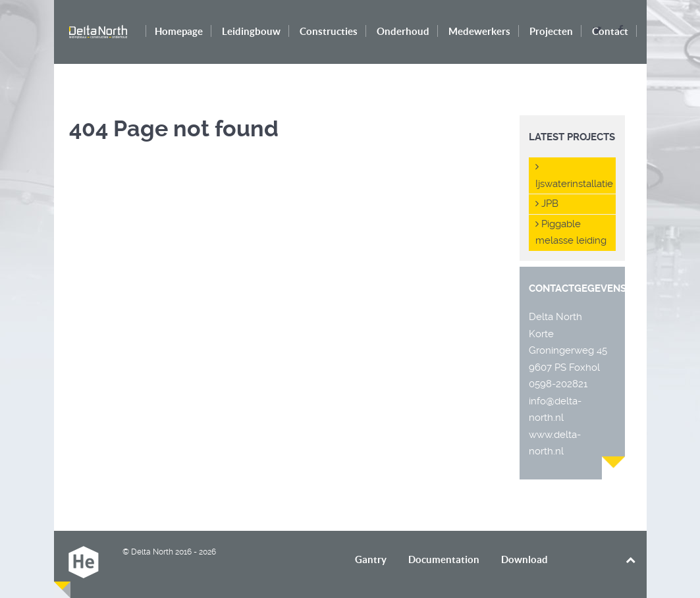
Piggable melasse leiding (571, 232)
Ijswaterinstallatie (574, 176)
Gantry (371, 559)
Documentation (444, 559)
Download (525, 559)
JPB (547, 204)
